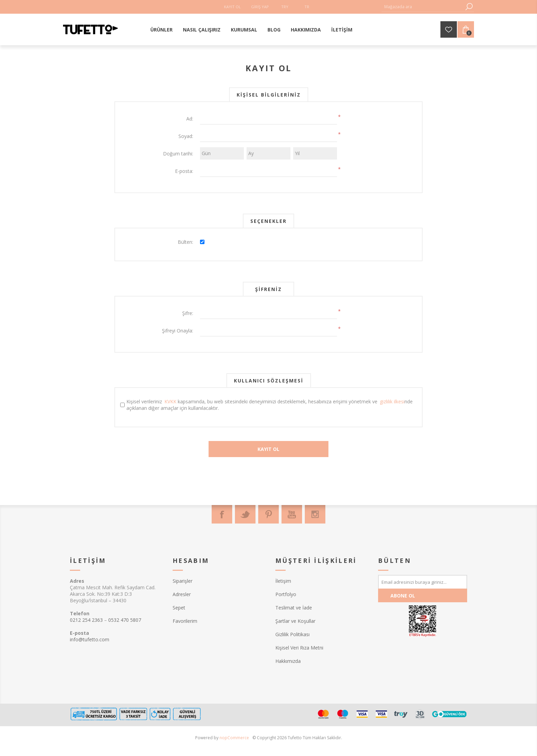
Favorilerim (185, 621)
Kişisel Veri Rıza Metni (299, 648)
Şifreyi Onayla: (178, 331)
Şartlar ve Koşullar (295, 621)
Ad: (190, 119)
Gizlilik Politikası (292, 634)
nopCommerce (234, 738)
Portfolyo (286, 594)
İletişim (283, 581)
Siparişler (183, 581)
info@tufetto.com (90, 639)
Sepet (179, 608)
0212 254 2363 (86, 620)
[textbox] (423, 7)
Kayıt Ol (232, 7)
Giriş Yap (260, 7)
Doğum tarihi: (178, 154)
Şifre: (188, 313)
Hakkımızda (288, 661)
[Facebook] (222, 514)
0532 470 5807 (125, 620)
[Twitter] (245, 514)
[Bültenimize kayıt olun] (423, 582)
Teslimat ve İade (294, 608)
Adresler (182, 594)
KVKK (170, 401)
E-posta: (184, 171)
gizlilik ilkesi (392, 401)
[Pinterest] (268, 514)
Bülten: (185, 242)
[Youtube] (292, 514)
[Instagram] (315, 514)
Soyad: (186, 136)
